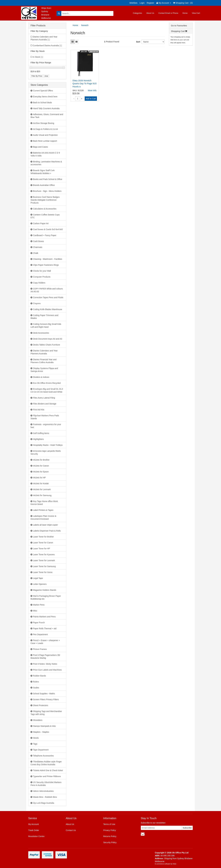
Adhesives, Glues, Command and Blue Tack (47, 116)
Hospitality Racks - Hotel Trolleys (48, 445)
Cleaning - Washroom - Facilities (48, 259)
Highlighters (38, 439)
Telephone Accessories (43, 756)
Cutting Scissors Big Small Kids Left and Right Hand (46, 326)
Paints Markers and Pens (44, 617)
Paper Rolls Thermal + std (45, 628)
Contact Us (71, 830)
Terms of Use (109, 824)
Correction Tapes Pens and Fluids (48, 297)
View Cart (196, 13)
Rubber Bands (40, 676)
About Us (150, 13)
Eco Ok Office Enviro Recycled (47, 383)
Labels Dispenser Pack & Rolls (47, 531)
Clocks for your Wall (42, 271)
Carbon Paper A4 (41, 223)
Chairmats (38, 247)
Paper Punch (39, 623)
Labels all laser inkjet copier (45, 525)
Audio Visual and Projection (45, 135)
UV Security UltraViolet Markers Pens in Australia (46, 784)
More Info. (92, 90)
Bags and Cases (40, 147)
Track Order (34, 830)
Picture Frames (40, 649)
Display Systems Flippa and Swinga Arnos (44, 370)
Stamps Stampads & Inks (44, 726)
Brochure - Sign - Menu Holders (47, 191)
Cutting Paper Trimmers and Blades (44, 317)
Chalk (36, 253)
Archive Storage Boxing (44, 123)
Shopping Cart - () (183, 3)
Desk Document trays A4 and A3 (48, 339)
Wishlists (133, 3)
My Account (33, 824)
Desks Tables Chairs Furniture (47, 345)
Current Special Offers (43, 91)
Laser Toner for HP (41, 549)
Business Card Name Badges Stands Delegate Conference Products (45, 200)
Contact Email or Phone (168, 13)
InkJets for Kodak (41, 484)
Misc (35, 611)
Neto (174, 864)
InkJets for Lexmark (42, 489)
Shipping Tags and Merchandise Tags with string (46, 713)
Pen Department (40, 634)
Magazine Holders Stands (45, 590)
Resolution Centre (36, 836)
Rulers (36, 682)
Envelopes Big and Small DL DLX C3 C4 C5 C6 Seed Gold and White (47, 390)
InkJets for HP (39, 478)
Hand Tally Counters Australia (46, 108)
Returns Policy (110, 836)
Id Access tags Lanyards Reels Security (46, 452)
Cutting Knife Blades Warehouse (48, 309)
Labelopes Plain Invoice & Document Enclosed (43, 517)
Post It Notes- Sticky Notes (45, 664)
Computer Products (42, 277)
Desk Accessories (41, 333)
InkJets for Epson (41, 472)
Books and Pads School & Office (48, 179)
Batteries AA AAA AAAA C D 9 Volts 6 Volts (45, 154)
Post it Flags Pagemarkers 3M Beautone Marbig (45, 657)
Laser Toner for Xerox (43, 572)
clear (46, 76)
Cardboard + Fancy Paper (45, 235)
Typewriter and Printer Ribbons (47, 776)
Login (142, 3)
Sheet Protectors (41, 705)
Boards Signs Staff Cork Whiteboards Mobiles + (43, 172)
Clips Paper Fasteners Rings (46, 265)
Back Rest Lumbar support (45, 141)
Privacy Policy (110, 830)
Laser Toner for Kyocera (44, 554)
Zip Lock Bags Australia (44, 803)
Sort (138, 42)
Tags (35, 744)
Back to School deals (42, 102)
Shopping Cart (179, 31)
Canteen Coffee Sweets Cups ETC (45, 216)
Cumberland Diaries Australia (47, 46)
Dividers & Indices (41, 377)
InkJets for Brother (41, 460)
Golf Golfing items (41, 433)
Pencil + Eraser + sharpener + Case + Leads (45, 642)
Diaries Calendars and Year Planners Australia (44, 38)
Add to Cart (91, 99)
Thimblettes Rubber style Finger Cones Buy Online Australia (46, 763)
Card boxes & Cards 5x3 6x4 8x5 (48, 229)
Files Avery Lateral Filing (44, 398)
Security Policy (110, 842)
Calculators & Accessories (45, 209)
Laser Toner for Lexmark (44, 560)
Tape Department (41, 750)
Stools (36, 738)
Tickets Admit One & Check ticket (48, 770)
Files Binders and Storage (45, 404)
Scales (36, 688)
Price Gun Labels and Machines (47, 670)
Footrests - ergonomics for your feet (46, 426)
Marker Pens (39, 605)
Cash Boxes (38, 241)
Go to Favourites (179, 26)
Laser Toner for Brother (43, 537)
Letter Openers (40, 584)
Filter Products (38, 26)
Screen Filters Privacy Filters (46, 699)
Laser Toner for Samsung (44, 566)
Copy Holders (39, 283)
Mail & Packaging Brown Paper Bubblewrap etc (46, 597)
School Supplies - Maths (44, 694)
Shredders (38, 720)
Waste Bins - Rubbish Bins (45, 797)
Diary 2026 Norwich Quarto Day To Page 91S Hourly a (85, 83)
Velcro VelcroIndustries (43, 791)
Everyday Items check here (45, 97)
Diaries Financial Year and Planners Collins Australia (44, 361)
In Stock (38, 57)
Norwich (85, 25)
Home (185, 13)
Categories (138, 13)
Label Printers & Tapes (43, 510)
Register (150, 3)
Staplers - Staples (41, 732)
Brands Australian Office (44, 185)
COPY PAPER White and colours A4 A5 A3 (47, 290)
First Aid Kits (39, 410)
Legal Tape (38, 578)
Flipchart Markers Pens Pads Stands (45, 417)
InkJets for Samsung (42, 495)
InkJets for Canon (41, 466)
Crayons (37, 303)
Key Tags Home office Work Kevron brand (44, 503)
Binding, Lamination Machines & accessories (46, 163)
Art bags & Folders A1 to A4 (45, 129)
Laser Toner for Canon (43, 543)
